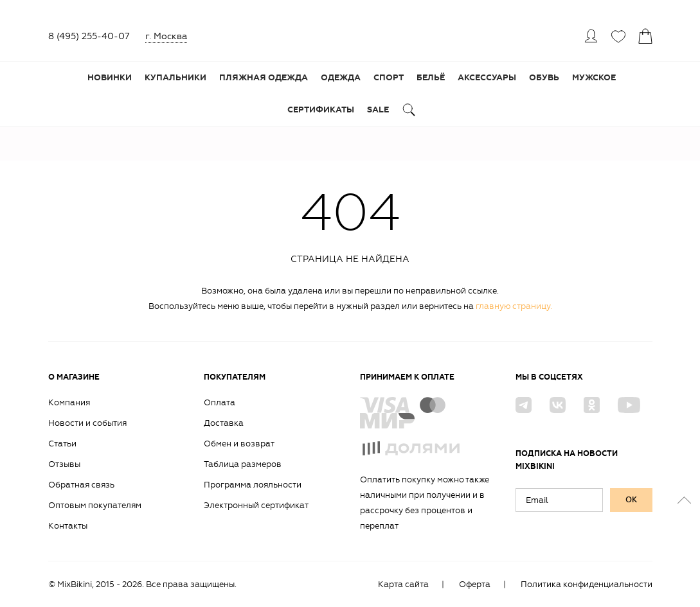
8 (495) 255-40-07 (89, 36)
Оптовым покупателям (95, 505)
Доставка (224, 423)
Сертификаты (321, 110)
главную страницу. (514, 306)
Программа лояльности (253, 485)
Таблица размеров (243, 464)
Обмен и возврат (239, 444)
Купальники (175, 78)
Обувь (544, 78)
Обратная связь (81, 485)
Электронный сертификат (256, 505)
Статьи (62, 444)
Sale (378, 110)
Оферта (475, 584)
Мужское (594, 78)
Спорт (389, 78)
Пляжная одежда (264, 78)
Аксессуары (487, 78)
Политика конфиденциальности (587, 584)
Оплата (220, 402)
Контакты (68, 526)
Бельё (431, 78)
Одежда (341, 78)
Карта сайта (403, 584)
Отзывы (64, 464)
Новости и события (87, 423)
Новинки (110, 78)
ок (631, 500)
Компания (69, 402)
